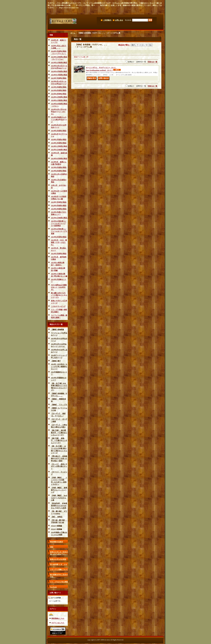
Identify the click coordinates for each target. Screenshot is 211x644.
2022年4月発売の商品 (59, 206)
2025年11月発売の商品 (59, 63)
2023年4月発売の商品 (59, 171)
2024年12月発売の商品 (59, 97)
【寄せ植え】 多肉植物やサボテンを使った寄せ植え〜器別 (59, 458)
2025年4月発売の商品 (59, 90)
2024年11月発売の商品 (59, 100)
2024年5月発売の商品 (59, 131)
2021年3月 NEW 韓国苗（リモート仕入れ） (59, 242)
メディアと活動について (59, 570)
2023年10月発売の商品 (59, 159)
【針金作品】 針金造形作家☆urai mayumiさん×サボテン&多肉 (59, 506)
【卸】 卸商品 (57, 517)
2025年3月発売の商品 (59, 94)
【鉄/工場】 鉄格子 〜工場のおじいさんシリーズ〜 (59, 441)
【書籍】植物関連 (57, 330)
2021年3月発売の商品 (59, 254)
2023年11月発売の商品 (59, 150)
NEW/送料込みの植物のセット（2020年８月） (59, 287)
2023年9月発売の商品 (59, 167)
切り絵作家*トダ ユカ (59, 564)
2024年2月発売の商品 (59, 140)
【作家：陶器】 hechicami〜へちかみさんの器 (59, 498)
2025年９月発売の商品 (59, 75)
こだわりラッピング (58, 306)
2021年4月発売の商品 (59, 237)
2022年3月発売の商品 (59, 209)
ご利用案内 (107, 20)
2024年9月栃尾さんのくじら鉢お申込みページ (59, 120)
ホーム (73, 33)
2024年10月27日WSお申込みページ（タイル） (59, 112)
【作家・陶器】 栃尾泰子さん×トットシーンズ (59, 490)
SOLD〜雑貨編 (56, 529)
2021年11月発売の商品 (60, 218)
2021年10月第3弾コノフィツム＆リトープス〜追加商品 (59, 223)
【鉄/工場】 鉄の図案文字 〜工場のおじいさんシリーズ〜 (59, 433)
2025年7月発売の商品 (59, 78)
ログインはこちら (58, 623)
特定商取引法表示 (57, 542)
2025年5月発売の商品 (59, 87)
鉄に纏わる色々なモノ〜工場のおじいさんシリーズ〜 (59, 295)
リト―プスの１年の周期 (59, 582)
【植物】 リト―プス (59, 405)
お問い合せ (119, 20)
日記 (52, 547)
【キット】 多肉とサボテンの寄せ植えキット (59, 466)
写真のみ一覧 (152, 62)
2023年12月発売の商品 (59, 146)
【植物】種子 (56, 361)
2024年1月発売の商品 (59, 143)
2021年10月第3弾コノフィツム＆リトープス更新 (59, 231)
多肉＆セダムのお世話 (58, 559)
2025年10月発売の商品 (59, 71)
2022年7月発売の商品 (59, 202)
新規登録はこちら (58, 618)
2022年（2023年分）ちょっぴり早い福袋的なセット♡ (59, 367)
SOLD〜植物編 (56, 526)
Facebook (53, 587)
